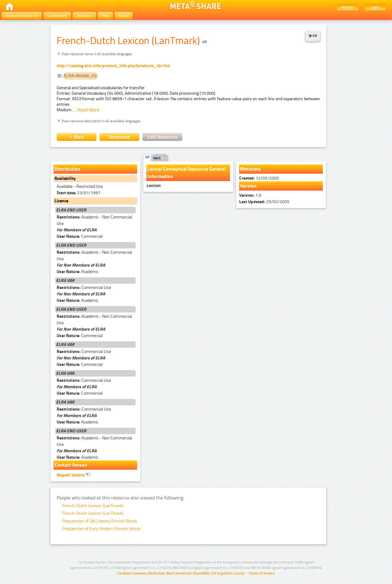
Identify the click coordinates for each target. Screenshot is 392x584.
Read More (88, 110)
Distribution (67, 169)
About (124, 16)
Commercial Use (84, 288)
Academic (77, 272)
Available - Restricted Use (80, 186)
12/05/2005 (259, 178)
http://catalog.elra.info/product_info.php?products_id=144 (113, 66)
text (160, 158)
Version (248, 186)
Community (57, 16)
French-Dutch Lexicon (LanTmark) (93, 506)
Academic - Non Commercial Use (94, 220)
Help (105, 16)
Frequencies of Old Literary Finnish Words (100, 521)
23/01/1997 (79, 193)
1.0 (250, 195)
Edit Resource (162, 137)
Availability (65, 178)
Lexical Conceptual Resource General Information (186, 173)
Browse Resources (22, 16)
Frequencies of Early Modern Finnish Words (101, 529)
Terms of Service (262, 573)
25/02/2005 (264, 202)
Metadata (250, 169)
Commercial (80, 236)
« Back (77, 137)
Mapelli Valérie (73, 475)
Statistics (84, 16)
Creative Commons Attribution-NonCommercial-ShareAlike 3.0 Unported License (181, 573)
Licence (61, 201)
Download (119, 137)
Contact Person (71, 465)
